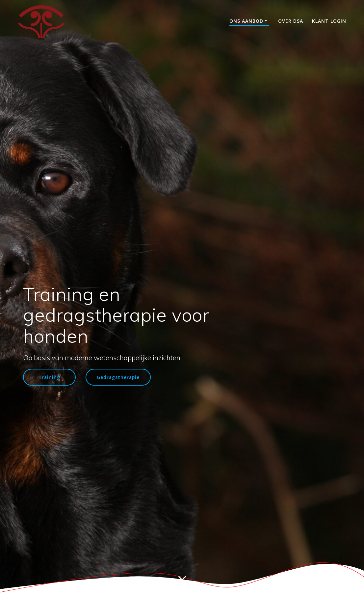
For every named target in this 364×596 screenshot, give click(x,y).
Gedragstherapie (118, 377)
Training (49, 377)
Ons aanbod (246, 21)
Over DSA (291, 21)
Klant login (329, 21)
